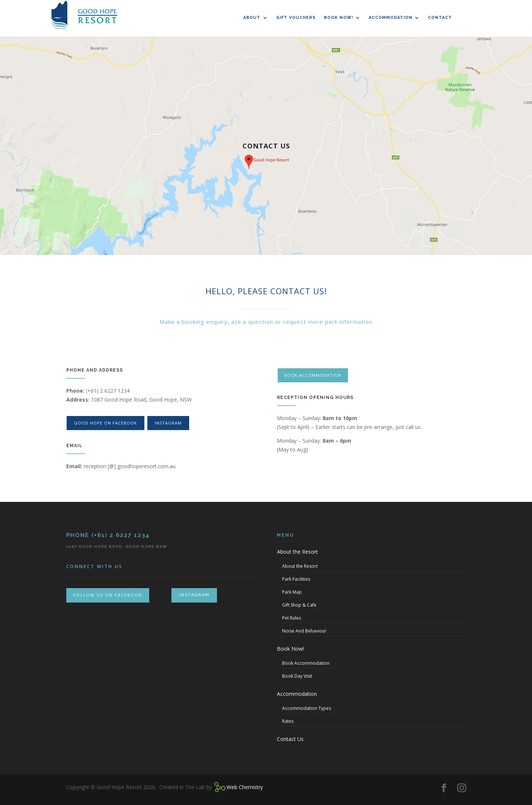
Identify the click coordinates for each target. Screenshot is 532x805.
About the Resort (297, 552)
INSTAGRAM (194, 595)
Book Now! (339, 18)
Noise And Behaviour (304, 631)
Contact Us (290, 739)
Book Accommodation (314, 375)
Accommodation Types (307, 708)
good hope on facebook (106, 423)
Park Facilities (296, 579)
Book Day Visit (297, 676)
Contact (440, 18)
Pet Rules (292, 618)
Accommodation (391, 18)
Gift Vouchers (296, 18)
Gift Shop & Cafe (299, 605)
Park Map (292, 592)
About (252, 18)
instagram (168, 423)
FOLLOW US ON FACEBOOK (108, 595)
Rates (288, 721)
